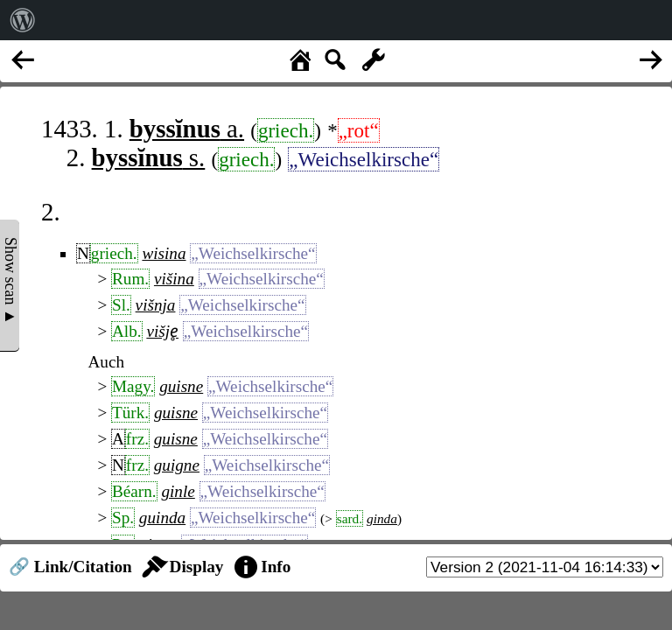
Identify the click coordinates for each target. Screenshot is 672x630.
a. (187, 129)
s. (149, 157)
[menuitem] (23, 20)
